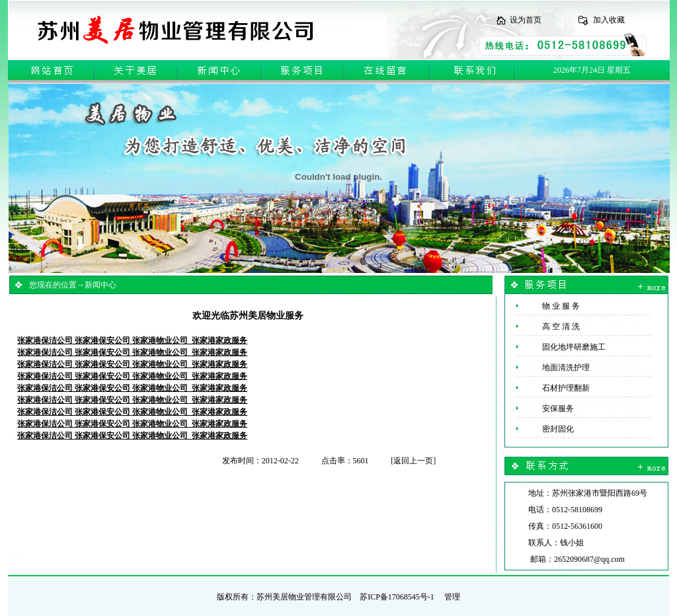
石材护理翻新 (553, 388)
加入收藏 (609, 20)
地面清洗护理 (553, 367)
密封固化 (545, 429)
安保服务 (545, 408)
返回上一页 (413, 461)
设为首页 (526, 20)
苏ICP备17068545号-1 (397, 597)
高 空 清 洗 (548, 327)
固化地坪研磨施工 (561, 347)
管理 (452, 597)
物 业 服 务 (548, 306)
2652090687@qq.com (589, 559)
